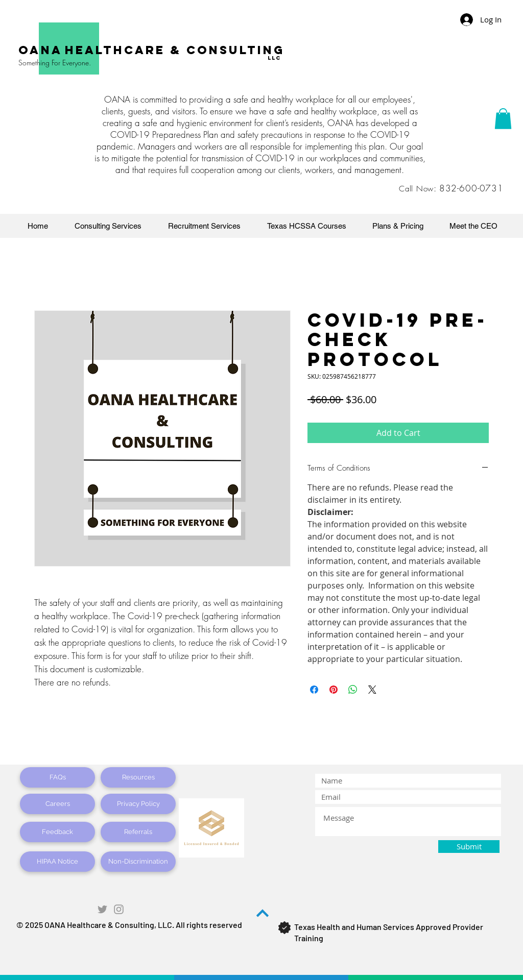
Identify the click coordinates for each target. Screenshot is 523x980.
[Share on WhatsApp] (353, 690)
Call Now (416, 189)
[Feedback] (57, 832)
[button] (503, 119)
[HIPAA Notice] (57, 862)
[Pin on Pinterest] (334, 690)
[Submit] (469, 847)
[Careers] (57, 804)
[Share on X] (372, 690)
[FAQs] (57, 777)
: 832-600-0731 (469, 188)
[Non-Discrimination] (138, 862)
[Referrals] (138, 832)
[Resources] (138, 777)
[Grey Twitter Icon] (102, 909)
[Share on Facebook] (314, 690)
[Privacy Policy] (138, 804)
